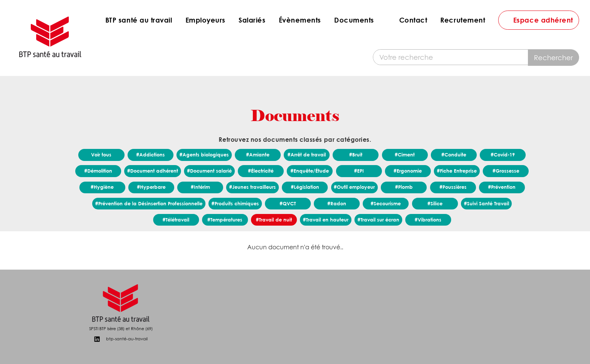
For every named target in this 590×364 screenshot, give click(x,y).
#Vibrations (428, 220)
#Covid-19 (503, 155)
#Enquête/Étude (310, 171)
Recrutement (463, 20)
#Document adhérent (153, 171)
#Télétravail (176, 220)
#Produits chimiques (235, 203)
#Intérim (200, 187)
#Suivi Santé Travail (487, 203)
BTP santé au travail (139, 20)
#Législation (305, 187)
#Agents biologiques (204, 155)
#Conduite (454, 155)
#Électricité (261, 171)
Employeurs (205, 20)
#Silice (435, 203)
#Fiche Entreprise (457, 171)
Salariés (252, 20)
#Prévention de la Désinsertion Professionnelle (149, 203)
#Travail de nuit (274, 220)
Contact (413, 20)
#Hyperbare (151, 187)
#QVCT (288, 203)
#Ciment (405, 155)
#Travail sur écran (378, 220)
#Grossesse (506, 171)
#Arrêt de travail (307, 155)
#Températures (225, 220)
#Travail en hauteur (326, 220)
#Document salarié (209, 171)
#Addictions (151, 155)
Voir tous (101, 155)
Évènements (300, 20)
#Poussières (453, 187)
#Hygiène (102, 187)
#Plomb (404, 187)
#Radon (337, 203)
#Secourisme (386, 203)
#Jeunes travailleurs (252, 187)
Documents (354, 20)
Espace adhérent (543, 20)
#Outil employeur (354, 187)
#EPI (359, 171)
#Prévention (502, 187)
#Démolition (98, 171)
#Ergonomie (408, 171)
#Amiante (258, 155)
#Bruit (356, 155)
